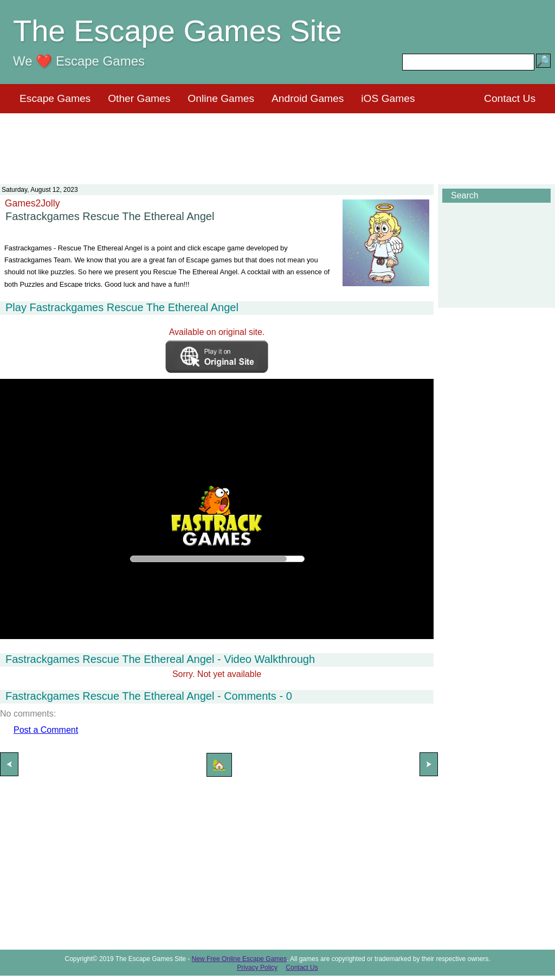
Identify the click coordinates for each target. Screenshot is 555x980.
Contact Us (510, 98)
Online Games (221, 98)
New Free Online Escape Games (239, 959)
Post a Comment (46, 730)
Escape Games (55, 98)
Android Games (308, 98)
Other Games (139, 98)
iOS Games (388, 98)
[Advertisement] (277, 142)
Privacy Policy (257, 968)
